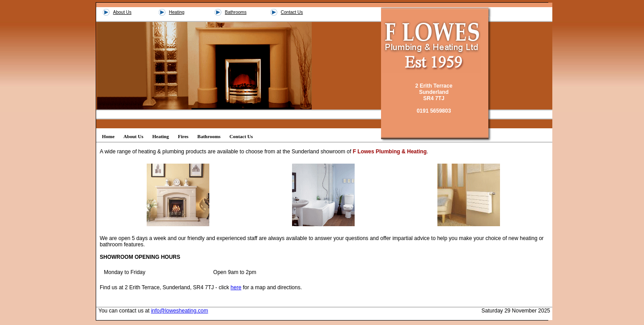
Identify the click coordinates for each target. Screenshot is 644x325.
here (236, 287)
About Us (122, 12)
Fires (183, 136)
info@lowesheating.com (180, 311)
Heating (177, 12)
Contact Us (292, 12)
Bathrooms (236, 12)
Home (108, 136)
